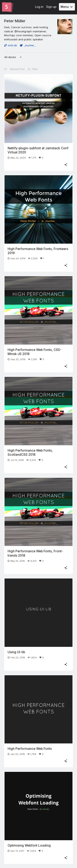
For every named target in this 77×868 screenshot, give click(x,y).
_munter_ (28, 45)
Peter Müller (15, 21)
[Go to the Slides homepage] (7, 7)
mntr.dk (11, 45)
